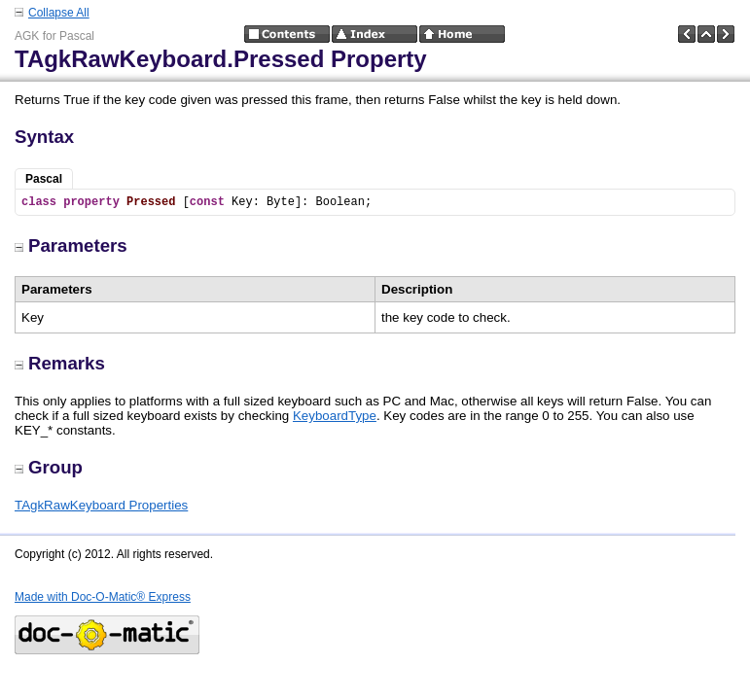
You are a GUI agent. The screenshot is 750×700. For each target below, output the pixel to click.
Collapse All (59, 13)
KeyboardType (335, 416)
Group (49, 467)
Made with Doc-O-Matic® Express (103, 597)
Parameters (71, 245)
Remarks (60, 363)
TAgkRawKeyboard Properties (101, 505)
